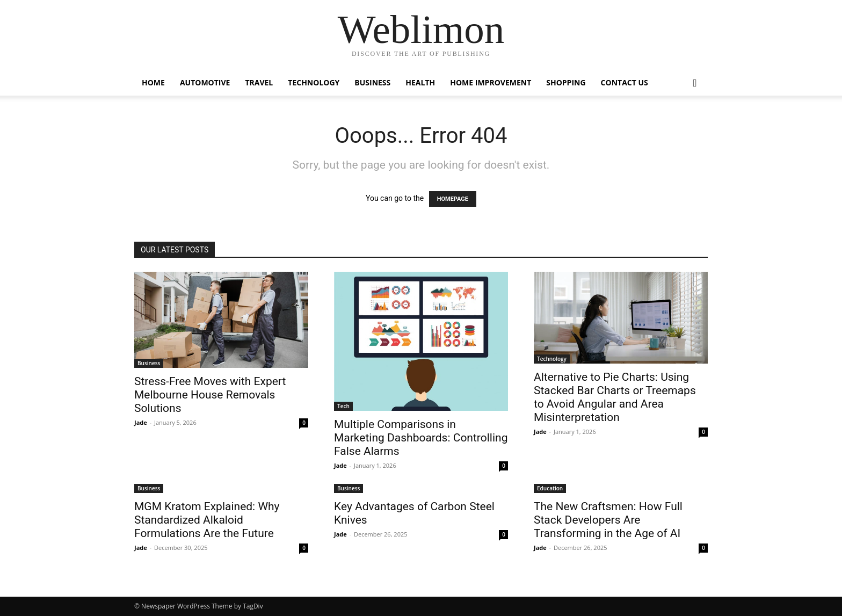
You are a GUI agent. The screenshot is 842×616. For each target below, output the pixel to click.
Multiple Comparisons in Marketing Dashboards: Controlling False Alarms (421, 438)
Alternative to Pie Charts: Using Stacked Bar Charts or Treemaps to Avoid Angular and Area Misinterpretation (615, 397)
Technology (314, 82)
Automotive (205, 82)
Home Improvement (491, 82)
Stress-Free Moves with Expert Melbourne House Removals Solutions (210, 395)
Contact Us (625, 82)
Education (550, 488)
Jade (141, 422)
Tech (343, 406)
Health (420, 82)
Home (153, 82)
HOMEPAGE (453, 199)
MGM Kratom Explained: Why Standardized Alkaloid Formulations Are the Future (207, 520)
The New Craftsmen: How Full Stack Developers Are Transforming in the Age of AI (608, 520)
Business (372, 82)
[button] (695, 84)
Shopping (566, 82)
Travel (259, 82)
